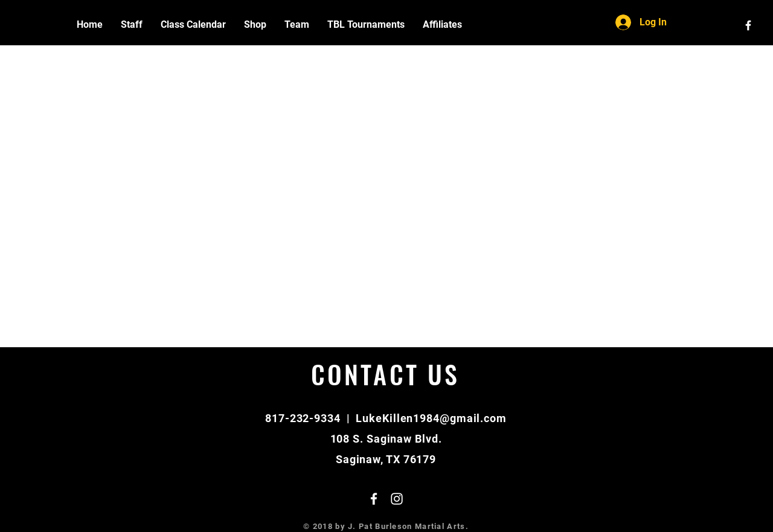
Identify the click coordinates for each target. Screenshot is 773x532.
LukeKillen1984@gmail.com (431, 418)
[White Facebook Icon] (748, 25)
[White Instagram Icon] (397, 499)
